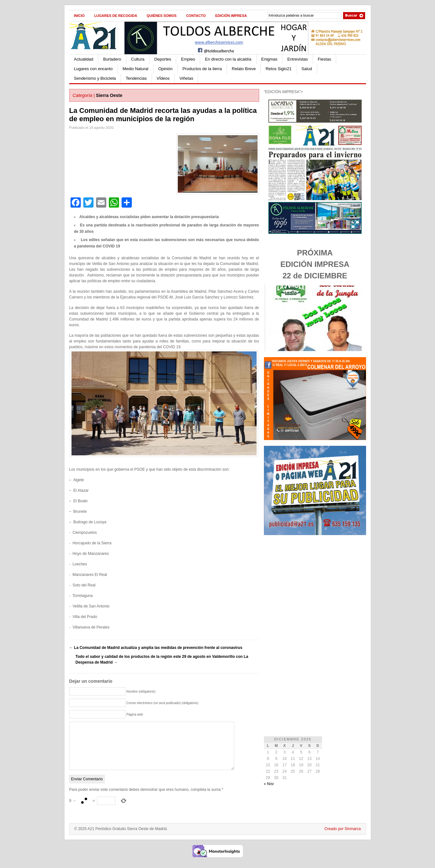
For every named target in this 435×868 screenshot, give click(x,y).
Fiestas (325, 59)
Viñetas (186, 78)
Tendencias (136, 78)
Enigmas (270, 59)
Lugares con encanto (93, 69)
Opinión (165, 69)
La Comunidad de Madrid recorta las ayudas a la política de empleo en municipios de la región (163, 115)
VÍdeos (163, 78)
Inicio (79, 16)
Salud (307, 69)
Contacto (196, 16)
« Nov (269, 784)
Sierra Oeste (109, 95)
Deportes (163, 59)
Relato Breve (244, 69)
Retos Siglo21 (278, 69)
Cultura (138, 59)
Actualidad (84, 59)
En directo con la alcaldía (228, 59)
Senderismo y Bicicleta (95, 78)
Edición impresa (231, 16)
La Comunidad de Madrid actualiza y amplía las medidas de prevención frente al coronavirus (156, 648)
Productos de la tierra (202, 69)
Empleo (188, 59)
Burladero (112, 59)
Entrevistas (297, 59)
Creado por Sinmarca (342, 838)
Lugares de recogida (116, 16)
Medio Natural (135, 69)
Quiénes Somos (162, 16)
